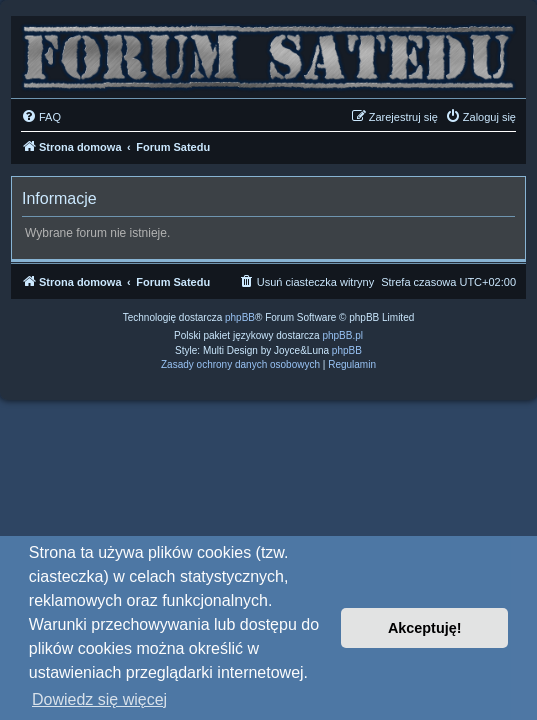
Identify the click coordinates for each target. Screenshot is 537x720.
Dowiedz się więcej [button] (99, 699)
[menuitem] (41, 117)
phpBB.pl (342, 335)
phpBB (240, 317)
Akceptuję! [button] (425, 628)
